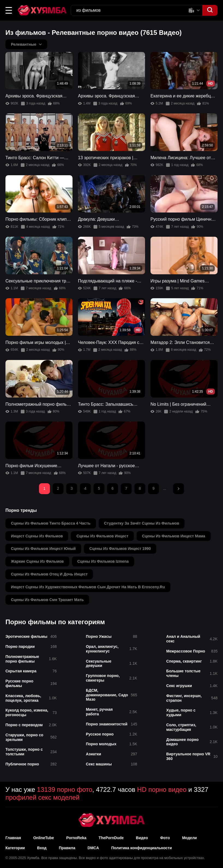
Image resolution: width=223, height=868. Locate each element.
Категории (15, 848)
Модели (189, 838)
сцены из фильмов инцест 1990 (120, 549)
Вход (42, 848)
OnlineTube (44, 838)
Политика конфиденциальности (141, 848)
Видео (142, 838)
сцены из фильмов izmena (103, 561)
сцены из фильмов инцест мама (174, 536)
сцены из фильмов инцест (102, 536)
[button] (9, 10)
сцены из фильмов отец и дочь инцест (49, 574)
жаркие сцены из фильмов (37, 561)
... (165, 488)
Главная (13, 838)
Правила (67, 848)
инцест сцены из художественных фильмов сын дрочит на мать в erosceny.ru (88, 587)
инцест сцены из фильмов (37, 536)
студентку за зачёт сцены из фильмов (142, 523)
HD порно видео (162, 789)
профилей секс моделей (43, 797)
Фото (165, 838)
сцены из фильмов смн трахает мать (47, 600)
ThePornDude (111, 838)
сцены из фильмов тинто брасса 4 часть (51, 523)
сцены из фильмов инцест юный (43, 549)
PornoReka (76, 838)
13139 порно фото (65, 789)
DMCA (93, 848)
